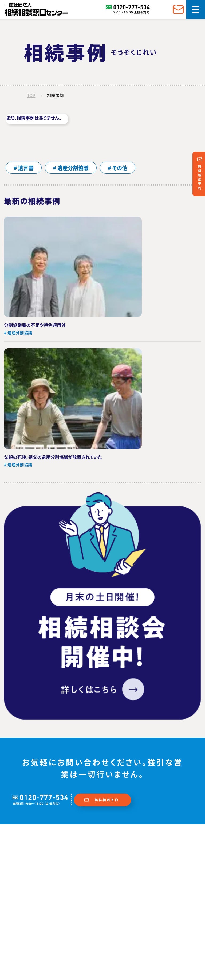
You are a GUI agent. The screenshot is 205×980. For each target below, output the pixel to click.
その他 (123, 168)
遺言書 (26, 168)
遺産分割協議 (75, 168)
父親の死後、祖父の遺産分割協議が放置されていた (54, 457)
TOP (31, 96)
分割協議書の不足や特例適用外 (35, 326)
